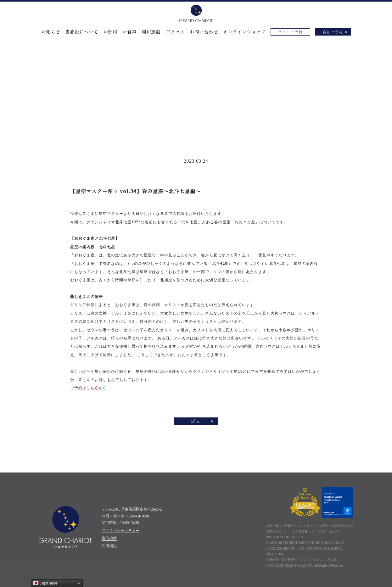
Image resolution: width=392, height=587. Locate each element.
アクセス (175, 32)
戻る (196, 421)
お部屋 (110, 32)
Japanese (46, 583)
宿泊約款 (109, 538)
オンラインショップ (244, 32)
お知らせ (51, 32)
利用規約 (109, 546)
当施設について (82, 32)
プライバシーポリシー (120, 530)
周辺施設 (151, 32)
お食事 (129, 32)
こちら (93, 388)
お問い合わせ (204, 32)
